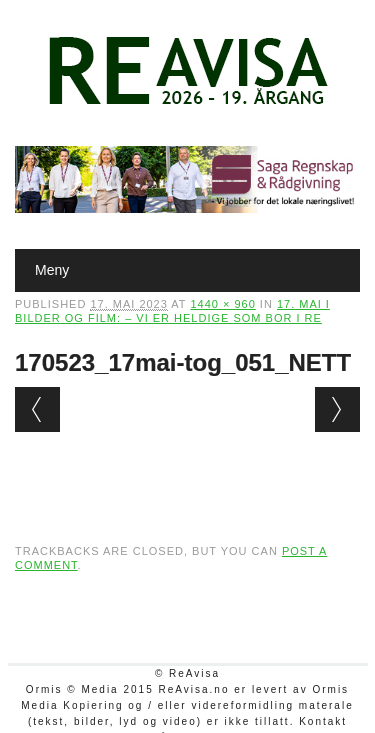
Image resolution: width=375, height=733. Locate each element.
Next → (337, 409)
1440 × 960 (222, 304)
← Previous (37, 409)
